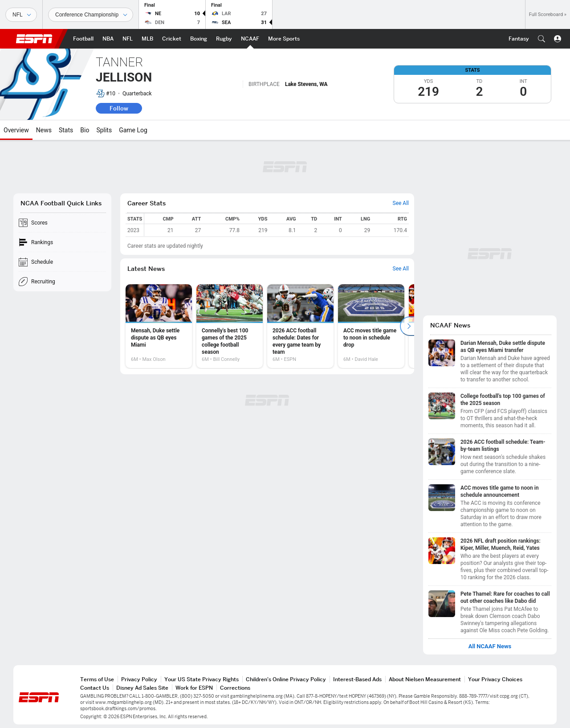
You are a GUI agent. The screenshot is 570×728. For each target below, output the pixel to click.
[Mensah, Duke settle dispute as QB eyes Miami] (159, 326)
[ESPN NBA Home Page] (108, 39)
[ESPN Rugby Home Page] (224, 39)
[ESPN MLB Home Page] (147, 39)
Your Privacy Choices (495, 679)
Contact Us (95, 688)
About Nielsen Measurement (425, 679)
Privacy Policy (139, 679)
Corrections (235, 688)
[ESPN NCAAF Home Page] (250, 39)
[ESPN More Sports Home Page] (284, 39)
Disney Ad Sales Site (142, 688)
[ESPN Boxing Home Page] (199, 39)
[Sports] (21, 15)
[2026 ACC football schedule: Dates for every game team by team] (300, 326)
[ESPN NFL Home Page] (128, 39)
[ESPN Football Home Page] (83, 39)
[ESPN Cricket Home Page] (172, 39)
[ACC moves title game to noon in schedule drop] (371, 326)
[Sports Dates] (91, 15)
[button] (541, 39)
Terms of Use (97, 679)
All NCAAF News (490, 646)
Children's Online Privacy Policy (286, 679)
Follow (119, 108)
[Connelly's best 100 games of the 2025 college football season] (230, 326)
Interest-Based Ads (357, 679)
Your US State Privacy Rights (202, 679)
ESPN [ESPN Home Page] (34, 39)
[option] (159, 326)
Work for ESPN (194, 688)
